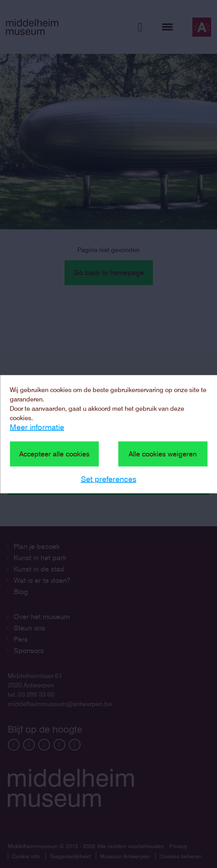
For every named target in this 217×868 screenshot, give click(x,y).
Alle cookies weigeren (163, 454)
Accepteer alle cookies (54, 454)
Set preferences (109, 479)
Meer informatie (37, 427)
